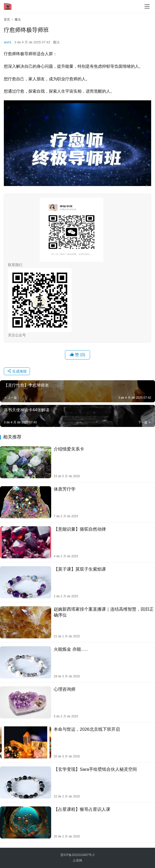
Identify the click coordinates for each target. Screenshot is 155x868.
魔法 (56, 42)
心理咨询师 (65, 689)
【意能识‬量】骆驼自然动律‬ (80, 529)
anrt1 (8, 42)
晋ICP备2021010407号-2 (77, 855)
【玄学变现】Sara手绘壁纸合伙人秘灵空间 (95, 769)
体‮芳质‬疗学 (65, 489)
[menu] (147, 6)
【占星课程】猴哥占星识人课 (82, 809)
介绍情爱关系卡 (69, 449)
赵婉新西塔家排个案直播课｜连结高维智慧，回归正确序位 (104, 612)
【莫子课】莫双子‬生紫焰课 (80, 569)
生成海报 (17, 371)
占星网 (77, 861)
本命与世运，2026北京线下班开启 (87, 729)
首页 (7, 19)
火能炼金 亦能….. (71, 649)
